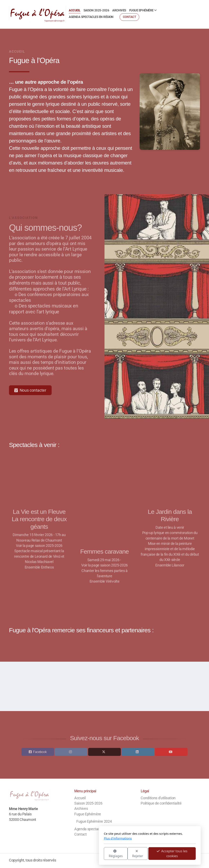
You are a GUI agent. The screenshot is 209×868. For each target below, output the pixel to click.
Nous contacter (30, 390)
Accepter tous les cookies (127, 854)
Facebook (40, 753)
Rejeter (92, 854)
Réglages (70, 854)
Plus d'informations (73, 838)
